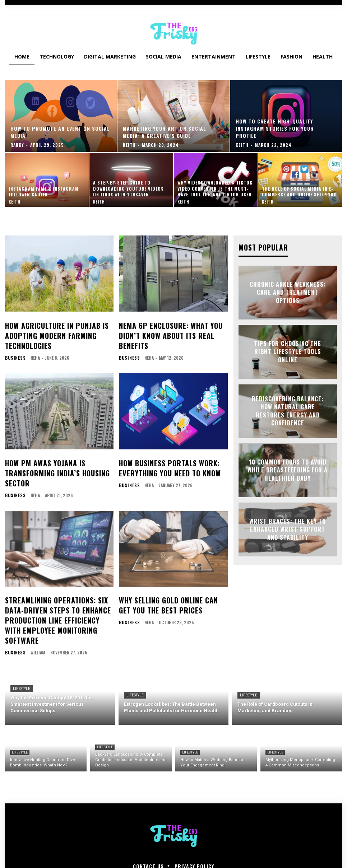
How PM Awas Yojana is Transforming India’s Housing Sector (50, 464)
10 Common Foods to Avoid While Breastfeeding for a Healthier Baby (288, 470)
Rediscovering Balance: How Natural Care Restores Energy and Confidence (288, 410)
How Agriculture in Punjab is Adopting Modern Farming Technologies (49, 333)
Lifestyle (22, 659)
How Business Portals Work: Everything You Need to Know (163, 460)
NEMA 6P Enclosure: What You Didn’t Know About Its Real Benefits (163, 333)
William (35, 622)
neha (33, 352)
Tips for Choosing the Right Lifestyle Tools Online (288, 351)
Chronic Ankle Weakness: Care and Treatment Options (288, 292)
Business (14, 352)
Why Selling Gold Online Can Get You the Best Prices (168, 591)
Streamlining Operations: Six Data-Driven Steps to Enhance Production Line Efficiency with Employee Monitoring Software (59, 599)
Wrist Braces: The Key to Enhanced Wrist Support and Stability (288, 529)
